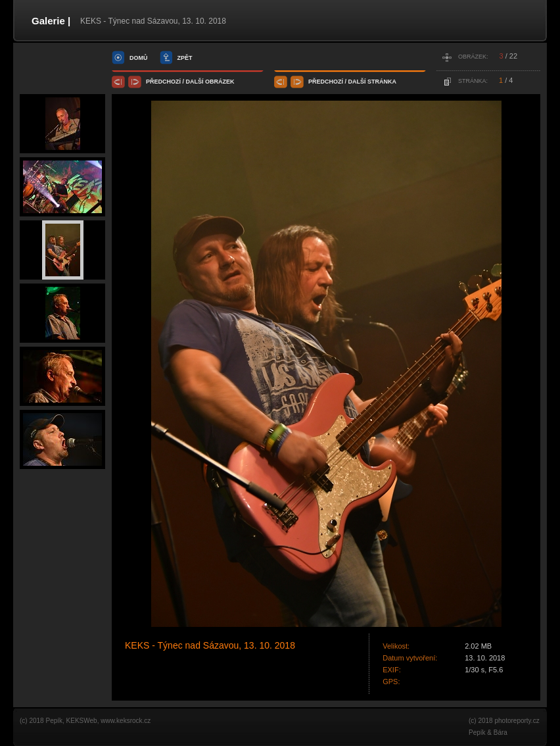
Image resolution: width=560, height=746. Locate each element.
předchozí (163, 82)
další (195, 82)
